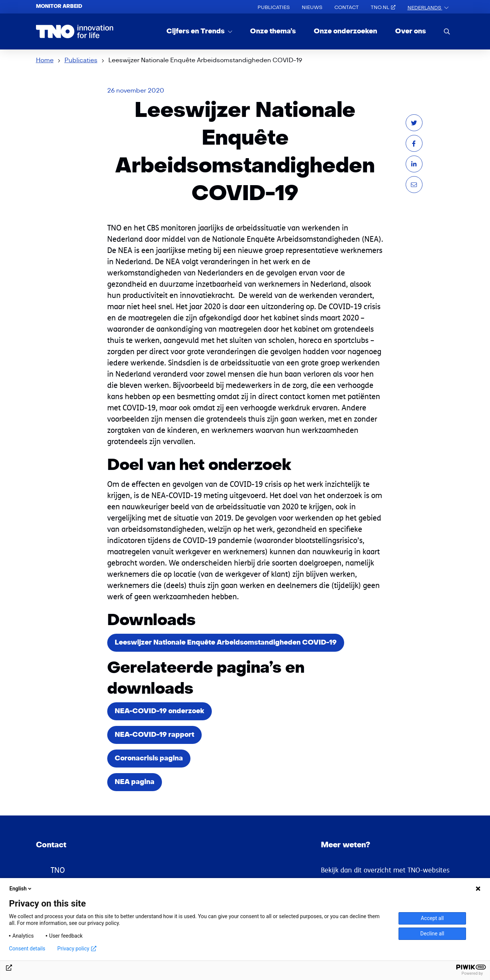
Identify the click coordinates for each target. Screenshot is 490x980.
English (21, 889)
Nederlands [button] (425, 8)
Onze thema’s (273, 31)
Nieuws (312, 7)
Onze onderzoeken (345, 31)
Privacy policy (77, 949)
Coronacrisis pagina (149, 758)
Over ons (411, 31)
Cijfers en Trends (196, 31)
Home (45, 60)
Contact (347, 7)
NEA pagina (135, 782)
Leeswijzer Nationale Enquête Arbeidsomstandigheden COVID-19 (226, 643)
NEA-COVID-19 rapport (154, 735)
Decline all (432, 934)
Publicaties (274, 7)
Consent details (27, 949)
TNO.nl (383, 7)
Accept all (432, 918)
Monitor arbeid (59, 6)
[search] (447, 31)
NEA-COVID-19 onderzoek (160, 711)
